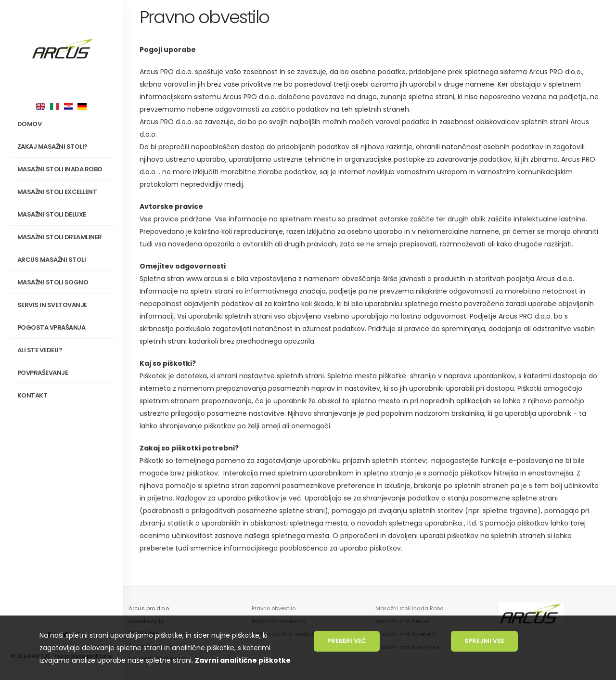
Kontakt (32, 395)
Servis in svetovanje (52, 305)
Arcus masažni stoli (65, 260)
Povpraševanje (43, 373)
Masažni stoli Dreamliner (60, 237)
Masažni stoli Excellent (57, 192)
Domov (30, 124)
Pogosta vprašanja (51, 327)
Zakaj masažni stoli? (65, 147)
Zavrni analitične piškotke (243, 660)
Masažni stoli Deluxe (52, 214)
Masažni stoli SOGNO (65, 282)
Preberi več (347, 641)
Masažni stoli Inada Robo (410, 608)
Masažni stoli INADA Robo (65, 169)
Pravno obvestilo (274, 608)
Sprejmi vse (484, 641)
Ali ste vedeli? (40, 350)
